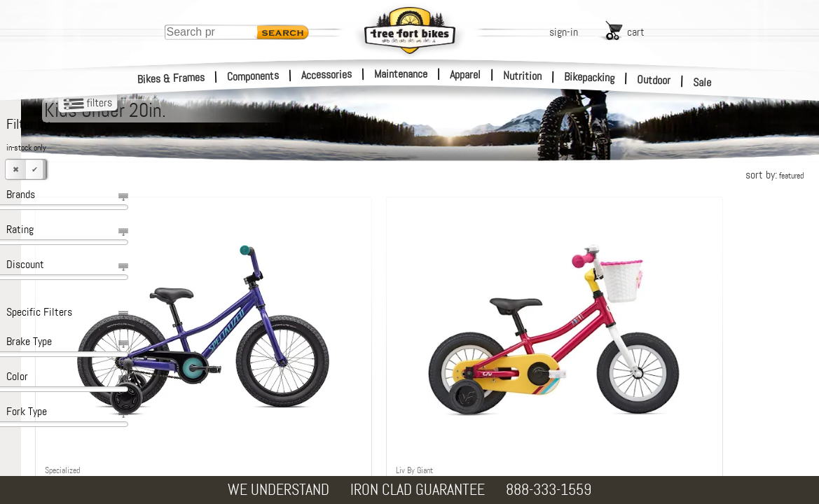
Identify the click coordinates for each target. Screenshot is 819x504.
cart (636, 32)
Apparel (465, 75)
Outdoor (654, 80)
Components (253, 76)
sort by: (775, 175)
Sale (702, 83)
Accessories (326, 75)
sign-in (564, 32)
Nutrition (522, 76)
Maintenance (401, 74)
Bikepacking (590, 77)
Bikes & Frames (171, 78)
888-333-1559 (549, 490)
